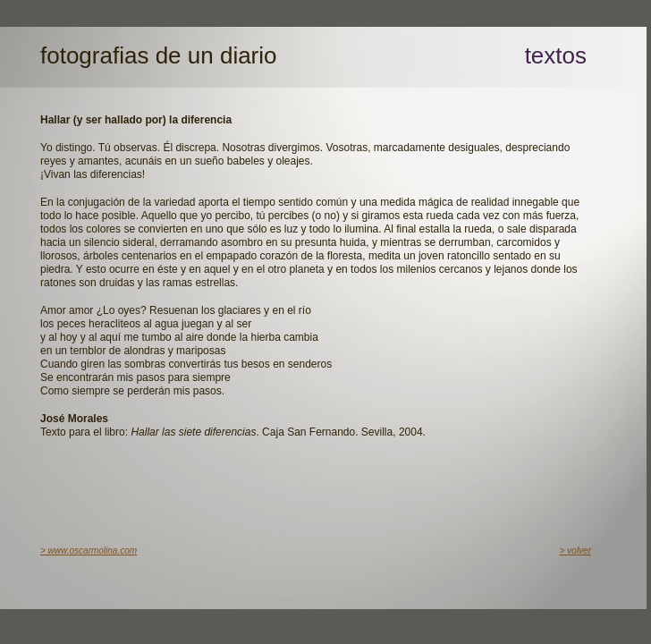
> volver (575, 551)
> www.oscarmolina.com (89, 551)
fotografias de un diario (159, 55)
